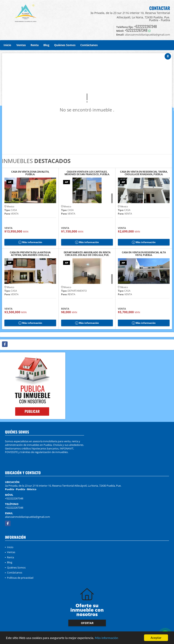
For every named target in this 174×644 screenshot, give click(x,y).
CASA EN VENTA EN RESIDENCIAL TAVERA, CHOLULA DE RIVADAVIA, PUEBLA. (144, 173)
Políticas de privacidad (20, 578)
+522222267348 (146, 26)
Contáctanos (89, 45)
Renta (35, 45)
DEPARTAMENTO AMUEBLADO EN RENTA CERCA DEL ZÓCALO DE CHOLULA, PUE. (87, 254)
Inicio (7, 45)
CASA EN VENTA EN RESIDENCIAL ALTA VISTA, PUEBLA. (144, 254)
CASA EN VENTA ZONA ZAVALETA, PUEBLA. (30, 173)
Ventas (21, 45)
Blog (46, 45)
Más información (106, 638)
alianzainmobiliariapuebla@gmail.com (27, 517)
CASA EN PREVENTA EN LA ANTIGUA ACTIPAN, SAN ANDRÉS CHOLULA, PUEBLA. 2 (30, 254)
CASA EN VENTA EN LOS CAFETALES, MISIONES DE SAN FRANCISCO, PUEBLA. (87, 173)
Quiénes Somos (65, 45)
